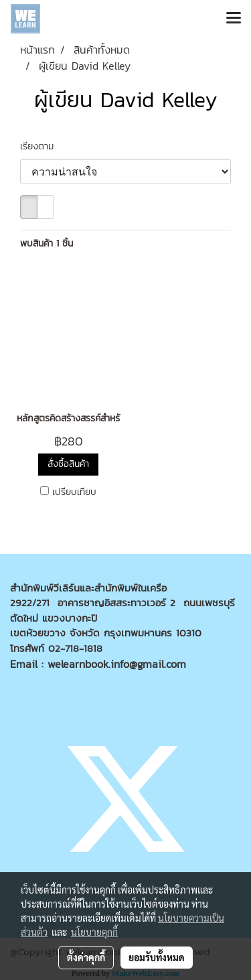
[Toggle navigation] (234, 19)
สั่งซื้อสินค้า (68, 464)
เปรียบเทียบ (74, 492)
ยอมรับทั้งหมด (157, 957)
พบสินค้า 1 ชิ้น (47, 243)
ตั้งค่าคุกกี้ (86, 957)
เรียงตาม (42, 146)
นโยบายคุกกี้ (94, 932)
